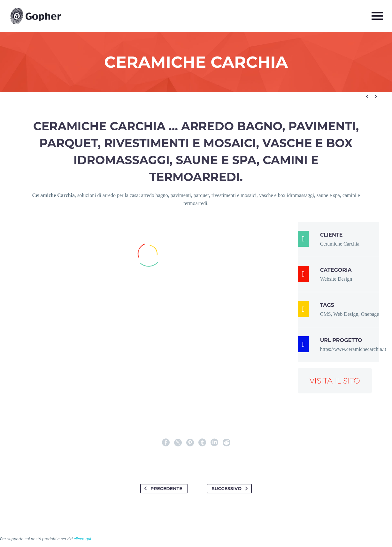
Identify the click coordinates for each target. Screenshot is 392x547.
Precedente (162, 489)
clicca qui (82, 539)
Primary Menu (377, 16)
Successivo (231, 489)
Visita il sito (335, 381)
